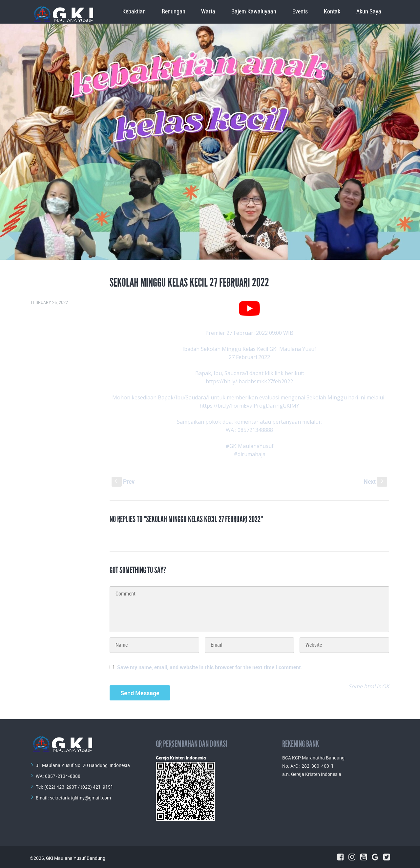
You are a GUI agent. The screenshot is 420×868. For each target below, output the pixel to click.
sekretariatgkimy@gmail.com (80, 798)
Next (375, 481)
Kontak (332, 12)
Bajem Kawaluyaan (254, 12)
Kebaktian (134, 12)
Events (300, 12)
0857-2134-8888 (63, 776)
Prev (123, 481)
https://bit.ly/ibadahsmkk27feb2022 (249, 381)
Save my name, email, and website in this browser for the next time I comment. (210, 667)
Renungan (174, 12)
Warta (208, 12)
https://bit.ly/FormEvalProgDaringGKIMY (249, 406)
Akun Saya (369, 12)
